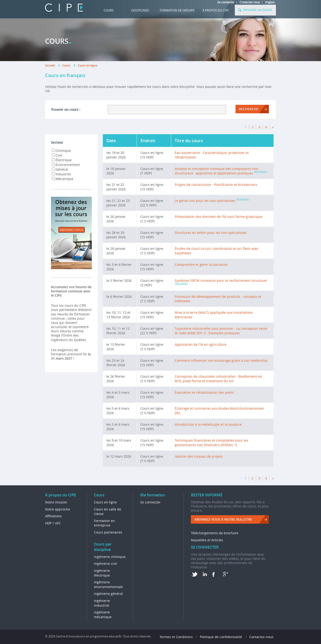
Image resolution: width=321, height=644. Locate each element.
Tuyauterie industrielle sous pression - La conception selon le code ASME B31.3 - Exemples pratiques (221, 331)
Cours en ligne (87, 65)
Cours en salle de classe (108, 512)
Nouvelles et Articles (207, 540)
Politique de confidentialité (221, 637)
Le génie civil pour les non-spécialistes (205, 201)
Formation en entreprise (104, 523)
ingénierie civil (105, 563)
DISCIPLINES (140, 10)
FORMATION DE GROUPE (177, 10)
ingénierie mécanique (103, 615)
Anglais (270, 2)
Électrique (62, 160)
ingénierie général (108, 594)
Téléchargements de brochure (215, 533)
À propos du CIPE (216, 10)
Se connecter (226, 2)
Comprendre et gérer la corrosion (201, 265)
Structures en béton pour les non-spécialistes (211, 233)
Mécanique (63, 179)
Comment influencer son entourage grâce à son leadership (221, 360)
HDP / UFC (53, 523)
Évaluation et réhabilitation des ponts (204, 392)
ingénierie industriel (102, 603)
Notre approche (58, 509)
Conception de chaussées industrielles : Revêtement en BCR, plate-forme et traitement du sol (218, 379)
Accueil (50, 65)
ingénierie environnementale (108, 584)
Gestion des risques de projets (199, 456)
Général (60, 169)
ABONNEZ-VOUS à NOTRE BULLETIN (223, 519)
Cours (108, 10)
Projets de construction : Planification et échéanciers (216, 185)
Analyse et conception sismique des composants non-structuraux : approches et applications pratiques (217, 171)
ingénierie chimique (110, 557)
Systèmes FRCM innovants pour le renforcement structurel (221, 281)
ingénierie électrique (102, 573)
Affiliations (53, 516)
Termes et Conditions (176, 637)
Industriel (61, 174)
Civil (57, 155)
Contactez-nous (250, 2)
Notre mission (56, 502)
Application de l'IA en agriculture (201, 344)
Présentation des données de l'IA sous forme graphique (219, 217)
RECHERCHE (249, 109)
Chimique (61, 151)
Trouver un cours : (66, 109)
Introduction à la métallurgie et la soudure (208, 424)
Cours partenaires (108, 532)
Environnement (66, 165)
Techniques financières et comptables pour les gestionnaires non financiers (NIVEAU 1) (211, 443)
